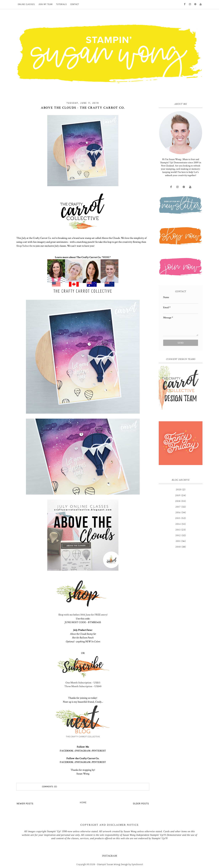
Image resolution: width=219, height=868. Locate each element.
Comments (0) (50, 787)
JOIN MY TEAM (46, 4)
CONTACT (75, 4)
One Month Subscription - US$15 (83, 683)
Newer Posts (25, 804)
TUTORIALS (62, 4)
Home (83, 802)
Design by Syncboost (132, 864)
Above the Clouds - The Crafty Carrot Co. (83, 108)
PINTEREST (99, 751)
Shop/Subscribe (24, 246)
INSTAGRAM (83, 751)
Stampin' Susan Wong (109, 864)
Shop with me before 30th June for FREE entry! (83, 615)
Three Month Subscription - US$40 (83, 686)
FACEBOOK (67, 751)
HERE (106, 257)
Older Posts (141, 804)
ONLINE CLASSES (26, 4)
